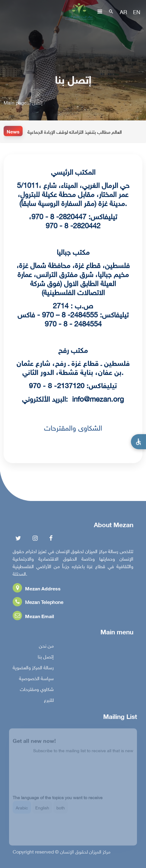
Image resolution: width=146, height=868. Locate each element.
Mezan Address (37, 589)
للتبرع (49, 701)
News (13, 131)
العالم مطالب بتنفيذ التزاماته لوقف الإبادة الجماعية (75, 132)
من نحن (46, 646)
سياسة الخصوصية (36, 679)
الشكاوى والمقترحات (73, 427)
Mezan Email (33, 617)
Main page (15, 102)
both (61, 810)
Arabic (22, 810)
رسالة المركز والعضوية (33, 668)
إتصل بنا (46, 657)
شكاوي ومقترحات (37, 690)
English (42, 810)
